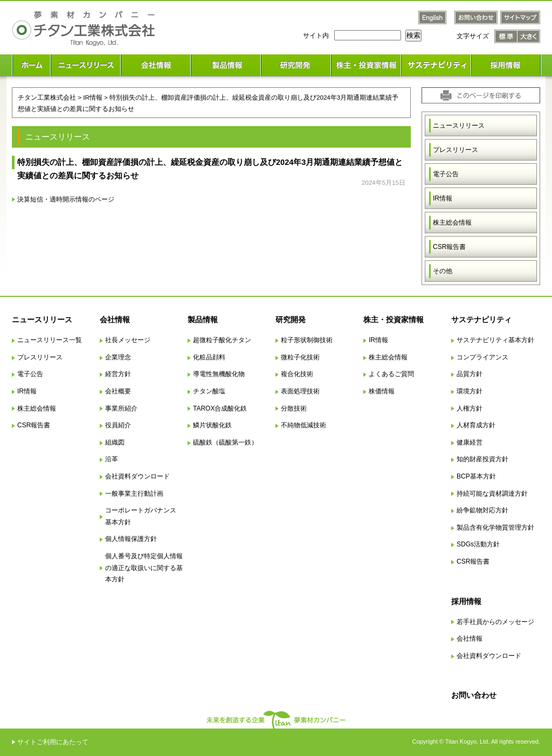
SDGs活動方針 (478, 544)
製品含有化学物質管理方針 (495, 528)
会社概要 (118, 391)
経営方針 (118, 374)
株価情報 (382, 391)
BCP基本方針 (476, 476)
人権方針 (470, 408)
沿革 (112, 459)
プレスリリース (456, 150)
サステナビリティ (481, 320)
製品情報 (203, 320)
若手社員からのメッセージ (495, 622)
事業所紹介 (121, 408)
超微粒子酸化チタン (222, 340)
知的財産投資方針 (482, 459)
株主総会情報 (452, 223)
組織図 (115, 442)
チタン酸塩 (209, 391)
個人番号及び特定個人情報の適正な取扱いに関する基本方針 (144, 568)
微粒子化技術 (300, 357)
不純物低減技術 (303, 425)
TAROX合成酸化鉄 (220, 408)
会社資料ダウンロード (137, 476)
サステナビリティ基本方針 (495, 340)
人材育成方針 (476, 425)
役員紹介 (118, 425)
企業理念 (118, 357)
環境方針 (470, 391)
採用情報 (466, 601)
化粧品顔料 (209, 357)
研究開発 (291, 320)
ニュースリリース (459, 126)
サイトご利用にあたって (53, 742)
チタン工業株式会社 (47, 97)
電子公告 (446, 174)
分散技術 (294, 408)
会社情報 (115, 320)
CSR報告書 (449, 247)
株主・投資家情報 (394, 320)
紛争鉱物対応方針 (482, 510)
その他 (443, 271)
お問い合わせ (474, 695)
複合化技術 (297, 374)
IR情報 (443, 198)
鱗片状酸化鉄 (212, 425)
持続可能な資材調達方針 (492, 494)
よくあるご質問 (391, 374)
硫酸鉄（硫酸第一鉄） (225, 442)
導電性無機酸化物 (219, 374)
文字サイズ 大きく (529, 36)
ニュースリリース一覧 (50, 340)
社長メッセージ (128, 340)
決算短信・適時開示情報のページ (66, 199)
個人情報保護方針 (131, 539)
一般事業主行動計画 (134, 494)
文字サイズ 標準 (506, 36)
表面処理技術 (300, 391)
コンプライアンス (482, 357)
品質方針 (470, 374)
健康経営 (470, 442)
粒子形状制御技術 (307, 340)
